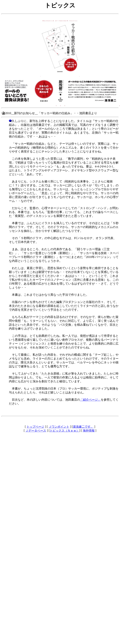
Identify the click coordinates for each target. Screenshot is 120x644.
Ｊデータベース (36, 431)
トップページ (35, 427)
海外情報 (89, 431)
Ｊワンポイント (59, 427)
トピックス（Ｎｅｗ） (64, 431)
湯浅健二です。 (83, 427)
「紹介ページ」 (90, 400)
